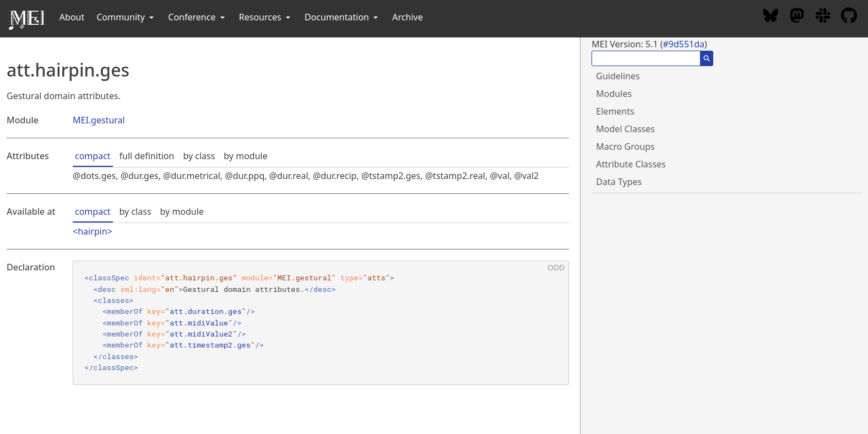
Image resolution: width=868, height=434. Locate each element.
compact (93, 156)
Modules (614, 94)
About (72, 17)
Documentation (342, 17)
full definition (147, 156)
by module (245, 156)
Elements (615, 111)
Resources (266, 17)
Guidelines (618, 76)
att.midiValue (199, 323)
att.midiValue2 (201, 334)
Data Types (619, 182)
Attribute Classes (631, 164)
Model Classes (625, 129)
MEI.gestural (99, 120)
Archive (407, 17)
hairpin (92, 231)
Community (126, 17)
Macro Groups (625, 147)
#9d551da (683, 44)
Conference (197, 17)
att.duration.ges (206, 311)
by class (199, 156)
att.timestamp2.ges (210, 345)
